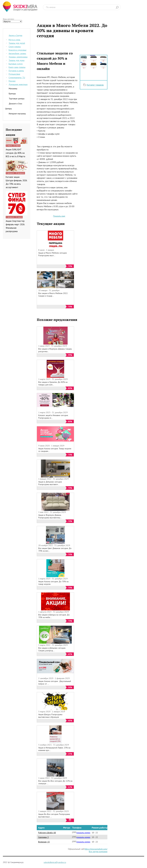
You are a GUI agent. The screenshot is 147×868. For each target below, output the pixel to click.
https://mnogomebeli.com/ (96, 849)
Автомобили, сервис (17, 53)
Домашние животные (18, 84)
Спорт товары (15, 47)
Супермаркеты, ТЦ (17, 78)
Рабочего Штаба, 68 (47, 833)
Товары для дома (17, 60)
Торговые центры (17, 99)
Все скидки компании (98, 852)
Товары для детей (17, 43)
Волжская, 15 (44, 842)
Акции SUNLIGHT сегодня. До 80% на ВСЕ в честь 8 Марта (15, 153)
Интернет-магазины (17, 114)
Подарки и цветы (16, 71)
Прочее (12, 81)
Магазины (13, 89)
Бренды (12, 94)
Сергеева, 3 (43, 837)
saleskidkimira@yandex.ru (55, 862)
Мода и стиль (14, 40)
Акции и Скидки (16, 35)
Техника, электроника (18, 57)
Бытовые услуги (16, 64)
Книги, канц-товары (17, 67)
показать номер (83, 833)
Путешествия (14, 74)
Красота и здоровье (18, 50)
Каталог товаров (95, 85)
